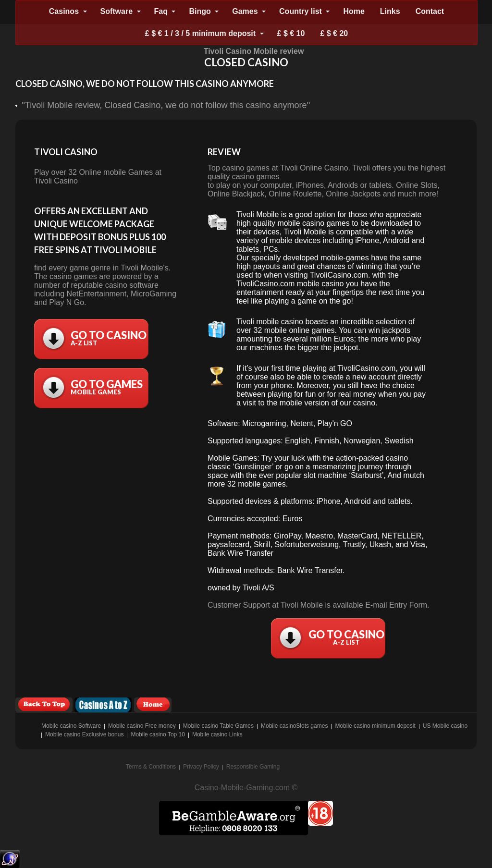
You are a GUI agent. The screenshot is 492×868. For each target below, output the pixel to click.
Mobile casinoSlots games (294, 726)
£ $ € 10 (291, 33)
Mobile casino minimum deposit (375, 726)
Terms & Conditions (151, 767)
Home (354, 11)
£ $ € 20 (334, 33)
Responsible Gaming (253, 767)
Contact (430, 11)
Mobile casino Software (71, 726)
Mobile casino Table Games (218, 726)
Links (390, 11)
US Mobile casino (445, 726)
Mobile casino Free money (142, 726)
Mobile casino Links (217, 734)
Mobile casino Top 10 (158, 734)
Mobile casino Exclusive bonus (84, 734)
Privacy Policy (201, 767)
